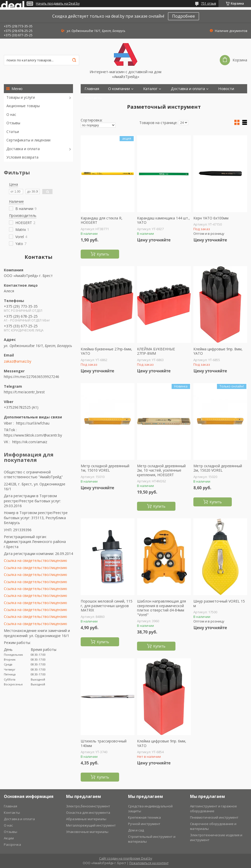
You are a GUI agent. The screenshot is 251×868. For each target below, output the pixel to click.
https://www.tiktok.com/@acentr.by (33, 435)
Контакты (93, 98)
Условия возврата (22, 157)
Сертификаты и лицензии (28, 140)
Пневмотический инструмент (214, 817)
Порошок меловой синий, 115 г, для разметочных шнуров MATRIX (107, 606)
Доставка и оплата (23, 149)
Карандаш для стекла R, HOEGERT (102, 220)
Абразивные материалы (86, 819)
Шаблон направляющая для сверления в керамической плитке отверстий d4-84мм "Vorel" (161, 608)
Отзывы (13, 123)
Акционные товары (23, 106)
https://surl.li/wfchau (33, 423)
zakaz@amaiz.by (18, 361)
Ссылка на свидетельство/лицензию (35, 560)
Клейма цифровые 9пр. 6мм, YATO (162, 743)
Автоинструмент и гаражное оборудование (213, 809)
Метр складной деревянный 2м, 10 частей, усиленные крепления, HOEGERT (161, 470)
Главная (92, 89)
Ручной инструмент (144, 824)
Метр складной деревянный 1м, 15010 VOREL (105, 468)
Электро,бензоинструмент (88, 806)
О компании (119, 89)
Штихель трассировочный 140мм (104, 743)
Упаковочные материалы (87, 832)
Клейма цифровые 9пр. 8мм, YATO (218, 351)
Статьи (13, 132)
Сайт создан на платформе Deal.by (126, 858)
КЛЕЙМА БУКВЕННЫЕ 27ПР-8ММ (156, 351)
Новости (226, 89)
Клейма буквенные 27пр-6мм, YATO (106, 351)
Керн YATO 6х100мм (211, 218)
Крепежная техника (144, 817)
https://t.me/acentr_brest (24, 392)
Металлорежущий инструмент (91, 825)
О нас (11, 114)
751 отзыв (208, 3)
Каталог (150, 89)
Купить (103, 254)
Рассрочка (12, 844)
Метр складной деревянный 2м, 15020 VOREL (218, 468)
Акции (9, 838)
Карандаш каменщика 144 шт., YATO (163, 220)
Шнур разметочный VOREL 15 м (219, 603)
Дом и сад (136, 830)
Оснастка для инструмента (88, 813)
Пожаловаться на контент (149, 863)
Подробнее (184, 16)
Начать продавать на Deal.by (58, 4)
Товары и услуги (21, 97)
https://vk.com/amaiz (30, 442)
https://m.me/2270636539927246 (32, 377)
